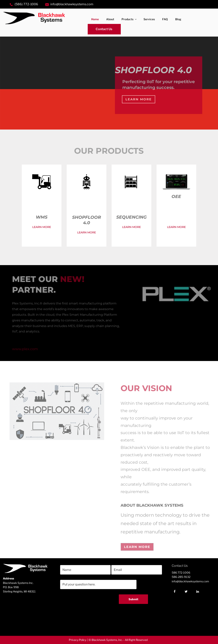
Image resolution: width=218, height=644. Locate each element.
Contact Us (104, 29)
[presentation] (86, 620)
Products (129, 19)
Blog (178, 19)
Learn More (138, 99)
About (110, 19)
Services (149, 19)
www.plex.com (25, 350)
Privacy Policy (78, 640)
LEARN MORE (42, 227)
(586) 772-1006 (26, 4)
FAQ (165, 19)
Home (95, 19)
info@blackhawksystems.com (72, 4)
